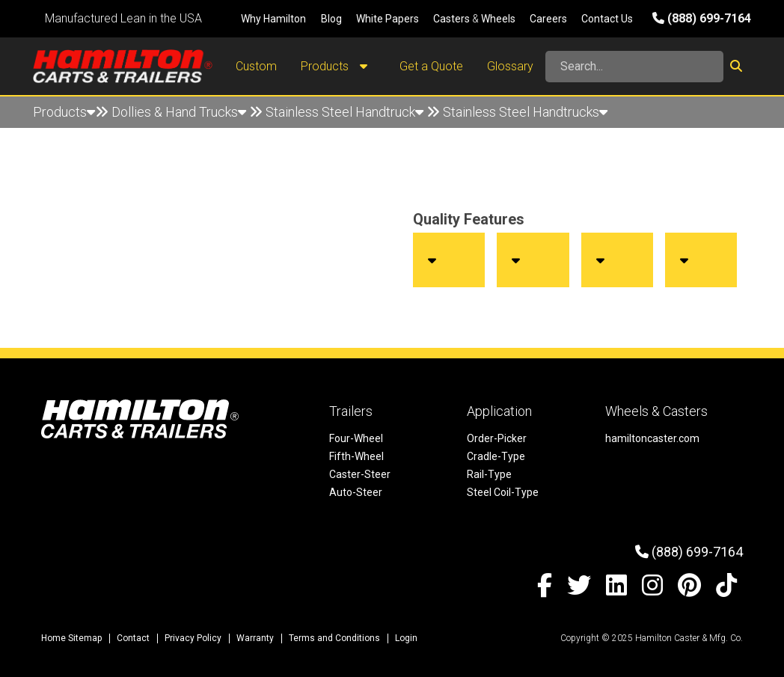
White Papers (388, 19)
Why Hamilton (273, 19)
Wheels (498, 19)
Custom (256, 66)
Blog (331, 19)
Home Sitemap (71, 638)
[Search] (634, 67)
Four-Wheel (356, 438)
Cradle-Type (496, 456)
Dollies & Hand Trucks (179, 112)
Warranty (255, 638)
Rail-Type (489, 474)
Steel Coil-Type (503, 492)
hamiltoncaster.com (652, 438)
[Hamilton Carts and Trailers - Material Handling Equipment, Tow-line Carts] (123, 66)
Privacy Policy (193, 638)
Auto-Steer (356, 492)
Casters (451, 19)
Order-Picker (497, 438)
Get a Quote (431, 66)
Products (338, 67)
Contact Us (607, 19)
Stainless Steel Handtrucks (525, 112)
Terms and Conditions (334, 638)
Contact (133, 638)
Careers (548, 19)
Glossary (510, 66)
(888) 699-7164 (702, 18)
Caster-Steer (360, 474)
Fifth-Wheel (356, 456)
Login (406, 638)
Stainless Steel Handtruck (344, 112)
